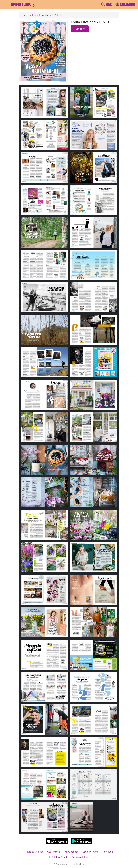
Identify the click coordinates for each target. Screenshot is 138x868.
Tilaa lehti (80, 29)
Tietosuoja (108, 852)
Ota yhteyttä (54, 852)
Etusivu (25, 15)
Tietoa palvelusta (34, 852)
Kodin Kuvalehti (41, 15)
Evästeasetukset (80, 857)
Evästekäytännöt (58, 857)
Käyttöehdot (71, 852)
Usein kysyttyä (90, 852)
